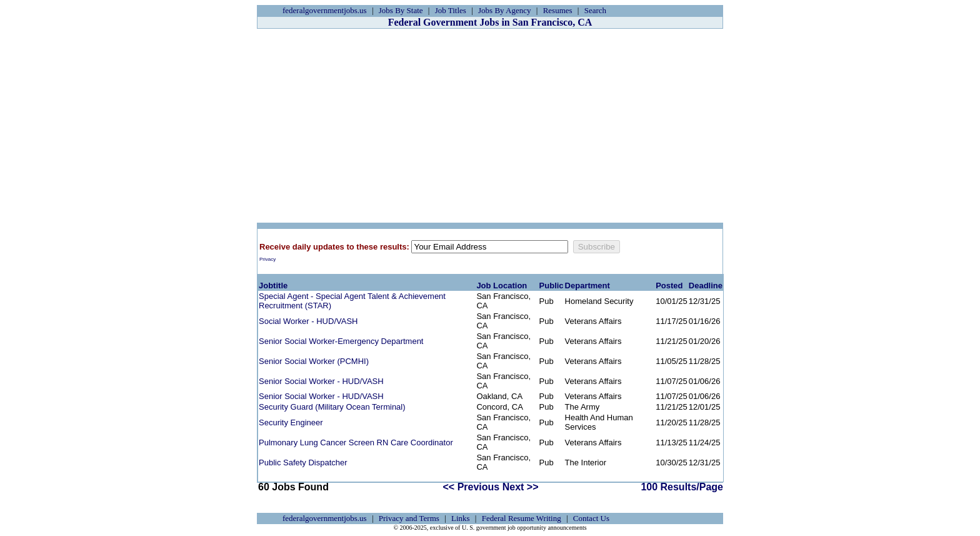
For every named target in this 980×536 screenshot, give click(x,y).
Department (587, 286)
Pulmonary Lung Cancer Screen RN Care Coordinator (356, 442)
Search (595, 10)
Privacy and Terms (409, 518)
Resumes (558, 10)
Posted (669, 286)
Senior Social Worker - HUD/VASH (321, 381)
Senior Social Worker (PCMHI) (314, 361)
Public (552, 286)
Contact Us (591, 518)
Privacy (267, 259)
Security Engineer (291, 422)
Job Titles (451, 10)
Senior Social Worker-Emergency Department (341, 341)
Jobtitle (273, 286)
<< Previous (472, 487)
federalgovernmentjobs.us (325, 10)
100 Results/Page (682, 487)
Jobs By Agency (505, 10)
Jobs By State (401, 10)
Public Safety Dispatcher (303, 463)
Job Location (502, 286)
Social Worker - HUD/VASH (308, 321)
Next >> (521, 487)
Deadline (706, 286)
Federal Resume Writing (522, 518)
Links (461, 518)
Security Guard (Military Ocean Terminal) (332, 407)
